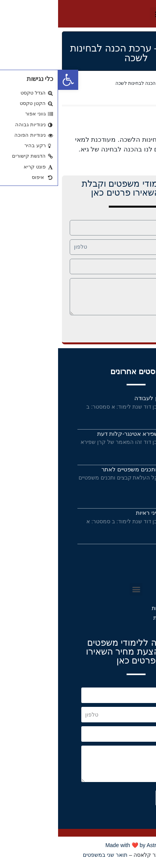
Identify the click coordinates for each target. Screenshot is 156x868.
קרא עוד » (126, 416)
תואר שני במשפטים (47, 855)
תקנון (128, 575)
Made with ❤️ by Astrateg (78, 845)
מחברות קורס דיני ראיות (107, 513)
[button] (101, 14)
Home (146, 83)
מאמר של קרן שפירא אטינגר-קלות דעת (88, 434)
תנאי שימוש (118, 564)
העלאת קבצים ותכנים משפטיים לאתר (90, 469)
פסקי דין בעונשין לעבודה (106, 398)
